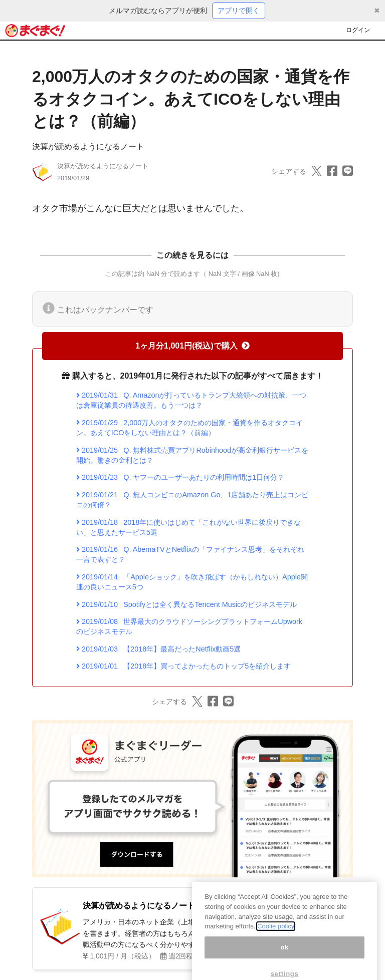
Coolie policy (276, 938)
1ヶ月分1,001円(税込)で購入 (192, 346)
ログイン (358, 30)
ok (284, 959)
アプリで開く (239, 11)
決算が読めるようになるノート (88, 146)
